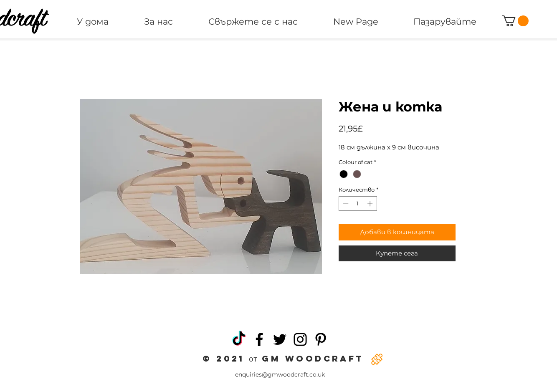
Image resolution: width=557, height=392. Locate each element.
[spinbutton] (358, 204)
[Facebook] (259, 339)
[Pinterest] (321, 339)
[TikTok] (239, 339)
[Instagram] (300, 339)
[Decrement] (345, 204)
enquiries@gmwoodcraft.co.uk (280, 374)
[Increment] (371, 204)
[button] (515, 21)
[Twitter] (280, 339)
